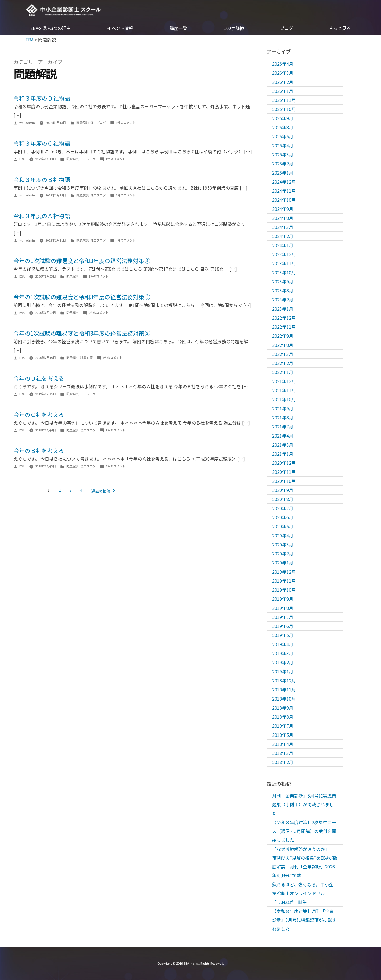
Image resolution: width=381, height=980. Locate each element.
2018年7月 (283, 726)
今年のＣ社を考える (39, 414)
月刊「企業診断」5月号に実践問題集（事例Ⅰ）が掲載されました (304, 805)
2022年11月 (284, 327)
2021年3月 (283, 445)
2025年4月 (283, 145)
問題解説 (82, 123)
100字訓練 (234, 29)
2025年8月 (283, 127)
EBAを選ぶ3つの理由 (50, 29)
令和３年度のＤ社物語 (42, 98)
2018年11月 (284, 690)
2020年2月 (283, 553)
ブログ (287, 29)
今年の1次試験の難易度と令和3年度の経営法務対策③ (82, 297)
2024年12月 (284, 182)
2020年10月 (284, 481)
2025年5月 (283, 136)
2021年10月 (284, 399)
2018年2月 (283, 762)
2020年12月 (284, 463)
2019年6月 (283, 626)
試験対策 (86, 358)
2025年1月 (283, 173)
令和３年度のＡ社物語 (42, 216)
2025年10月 (284, 109)
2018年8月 (283, 717)
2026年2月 (283, 82)
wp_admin (27, 123)
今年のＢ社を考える (39, 451)
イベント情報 (120, 29)
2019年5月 (283, 635)
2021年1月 (283, 454)
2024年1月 (283, 245)
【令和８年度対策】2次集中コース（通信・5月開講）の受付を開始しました (304, 831)
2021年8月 (283, 417)
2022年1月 (283, 372)
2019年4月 (283, 644)
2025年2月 (283, 164)
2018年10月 (284, 699)
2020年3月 (283, 544)
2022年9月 (283, 336)
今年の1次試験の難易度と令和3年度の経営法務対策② (82, 333)
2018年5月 (283, 735)
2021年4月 (283, 436)
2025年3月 (283, 154)
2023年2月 (283, 300)
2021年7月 (283, 427)
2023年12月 (284, 254)
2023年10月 (284, 272)
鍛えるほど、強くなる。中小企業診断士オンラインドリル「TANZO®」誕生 (303, 893)
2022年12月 (284, 318)
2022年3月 (283, 354)
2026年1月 (283, 91)
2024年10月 (284, 200)
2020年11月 (284, 472)
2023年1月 (283, 309)
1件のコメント (126, 123)
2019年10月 (284, 590)
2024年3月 (283, 227)
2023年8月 (283, 290)
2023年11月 (284, 263)
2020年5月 (283, 526)
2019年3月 (283, 653)
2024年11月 (284, 191)
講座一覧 (179, 29)
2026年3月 (283, 73)
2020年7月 (283, 508)
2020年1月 (283, 563)
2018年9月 (283, 708)
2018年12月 (284, 680)
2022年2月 (283, 363)
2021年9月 (283, 408)
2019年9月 (283, 599)
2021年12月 (284, 381)
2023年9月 (283, 281)
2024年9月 (283, 209)
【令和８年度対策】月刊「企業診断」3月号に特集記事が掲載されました (304, 920)
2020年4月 (283, 535)
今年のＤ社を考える (39, 378)
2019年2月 (283, 662)
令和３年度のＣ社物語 (42, 143)
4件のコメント (126, 240)
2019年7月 (283, 617)
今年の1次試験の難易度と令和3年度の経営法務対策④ (82, 261)
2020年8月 (283, 499)
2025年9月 (283, 118)
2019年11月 (284, 581)
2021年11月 (284, 390)
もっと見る (340, 29)
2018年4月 (283, 744)
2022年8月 (283, 345)
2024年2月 (283, 236)
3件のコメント (112, 358)
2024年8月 (283, 218)
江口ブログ (98, 123)
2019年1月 (283, 671)
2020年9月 (283, 490)
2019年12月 (284, 572)
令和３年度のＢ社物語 (42, 180)
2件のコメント (98, 313)
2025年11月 (284, 100)
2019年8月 (283, 608)
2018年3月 (283, 753)
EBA (64, 10)
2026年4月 (283, 64)
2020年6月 (283, 517)
